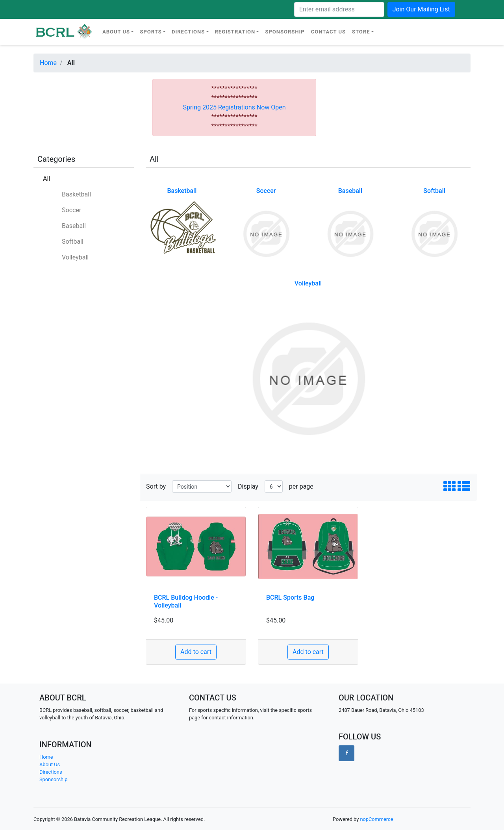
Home (48, 63)
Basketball (76, 194)
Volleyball (75, 257)
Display (248, 486)
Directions (188, 32)
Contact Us (328, 32)
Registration (235, 32)
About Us (116, 32)
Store (361, 32)
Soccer (71, 210)
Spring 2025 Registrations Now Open (234, 107)
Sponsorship (285, 32)
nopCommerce (376, 819)
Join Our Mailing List (421, 9)
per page (301, 486)
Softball (73, 242)
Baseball (74, 226)
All (46, 179)
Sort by (156, 486)
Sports (151, 32)
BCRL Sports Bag (290, 597)
